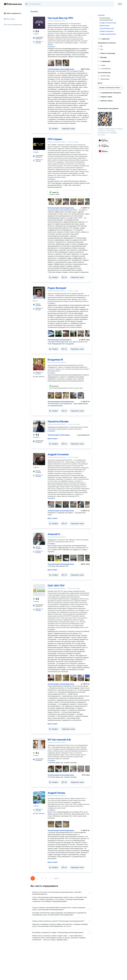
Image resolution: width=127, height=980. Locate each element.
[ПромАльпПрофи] (39, 426)
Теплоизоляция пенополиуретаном (61, 69)
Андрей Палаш (56, 793)
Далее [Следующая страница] (56, 878)
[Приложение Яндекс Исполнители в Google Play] (104, 146)
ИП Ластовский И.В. (59, 740)
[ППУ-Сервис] (39, 144)
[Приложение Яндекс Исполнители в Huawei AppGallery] (104, 151)
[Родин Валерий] (39, 293)
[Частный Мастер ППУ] (39, 23)
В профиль (51, 47)
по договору (39, 42)
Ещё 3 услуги (52, 439)
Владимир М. (55, 360)
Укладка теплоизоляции (108, 23)
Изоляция (101, 15)
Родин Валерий (57, 288)
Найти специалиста (12, 13)
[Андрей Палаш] (39, 798)
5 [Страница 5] (50, 878)
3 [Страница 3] (42, 878)
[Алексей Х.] (39, 539)
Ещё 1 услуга (52, 518)
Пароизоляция (104, 26)
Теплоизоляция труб (107, 28)
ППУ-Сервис (55, 139)
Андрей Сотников (58, 454)
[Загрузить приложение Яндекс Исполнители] (110, 119)
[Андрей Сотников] (39, 459)
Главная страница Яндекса (5, 4)
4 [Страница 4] (46, 878)
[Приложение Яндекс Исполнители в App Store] (104, 140)
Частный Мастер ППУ (60, 18)
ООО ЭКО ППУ (56, 586)
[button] (54, 129)
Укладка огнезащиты (107, 31)
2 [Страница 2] (37, 878)
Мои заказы (10, 19)
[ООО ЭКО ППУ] (39, 590)
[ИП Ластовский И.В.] (39, 744)
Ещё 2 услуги (52, 862)
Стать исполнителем (13, 25)
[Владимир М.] (39, 364)
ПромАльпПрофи (58, 421)
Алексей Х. (54, 534)
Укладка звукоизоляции (108, 34)
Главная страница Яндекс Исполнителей (13, 4)
